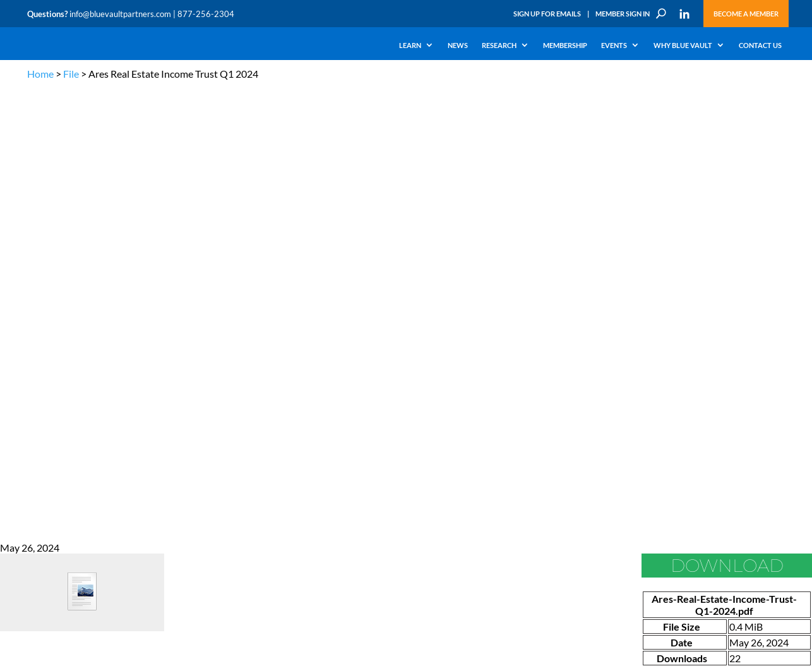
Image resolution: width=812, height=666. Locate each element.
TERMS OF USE (761, 329)
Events (614, 45)
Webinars (119, 403)
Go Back (18, 237)
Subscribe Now (648, 550)
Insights (245, 389)
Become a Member (746, 14)
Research (499, 45)
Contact (40, 505)
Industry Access (53, 447)
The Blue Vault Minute (139, 389)
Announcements (259, 403)
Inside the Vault (257, 418)
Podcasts (118, 418)
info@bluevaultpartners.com (120, 14)
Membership (565, 45)
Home (40, 74)
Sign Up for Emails (547, 14)
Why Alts (42, 389)
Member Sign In (623, 14)
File (71, 74)
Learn (410, 45)
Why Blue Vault (683, 45)
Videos (114, 433)
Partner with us (713, 420)
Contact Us (760, 45)
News (458, 45)
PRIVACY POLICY (704, 329)
